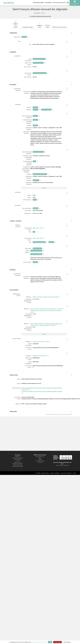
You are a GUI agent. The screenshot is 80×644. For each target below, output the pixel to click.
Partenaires (40, 462)
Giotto (39, 13)
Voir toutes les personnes (53, 422)
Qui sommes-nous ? (40, 457)
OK (50, 642)
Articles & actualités (60, 2)
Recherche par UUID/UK (18, 466)
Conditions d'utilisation (55, 473)
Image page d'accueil (18, 465)
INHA (40, 458)
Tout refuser (57, 642)
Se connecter (75, 4)
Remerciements (18, 459)
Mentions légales (45, 473)
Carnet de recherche (40, 461)
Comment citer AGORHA (66, 473)
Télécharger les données (56, 26)
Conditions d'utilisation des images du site (40, 16)
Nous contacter (18, 462)
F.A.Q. (18, 461)
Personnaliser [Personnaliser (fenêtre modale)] (67, 642)
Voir (44, 190)
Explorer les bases (39, 2)
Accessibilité (38, 473)
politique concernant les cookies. (39, 642)
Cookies (74, 473)
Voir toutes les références (66, 422)
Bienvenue (18, 457)
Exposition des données (18, 464)
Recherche (49, 2)
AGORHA (9, 3)
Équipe (40, 459)
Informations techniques (18, 458)
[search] (68, 3)
